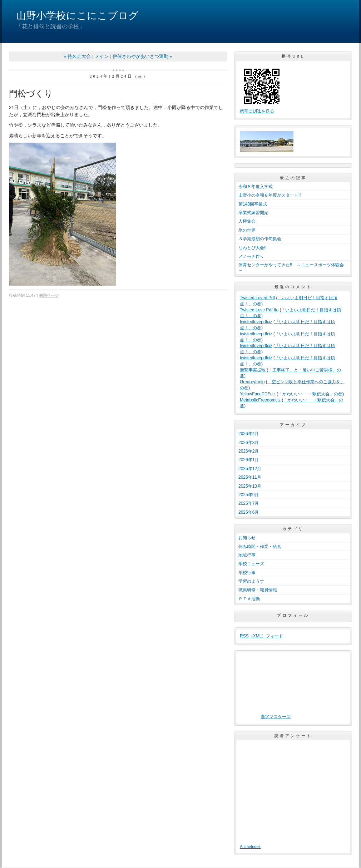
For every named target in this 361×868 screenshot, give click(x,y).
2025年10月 (250, 486)
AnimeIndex (250, 847)
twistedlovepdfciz (256, 322)
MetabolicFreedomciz (260, 400)
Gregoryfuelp (252, 382)
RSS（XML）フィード (261, 636)
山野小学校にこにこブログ (77, 16)
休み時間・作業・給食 (260, 547)
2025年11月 (250, 477)
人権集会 (247, 221)
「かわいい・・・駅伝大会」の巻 (310, 394)
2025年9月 (249, 495)
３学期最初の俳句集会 (260, 239)
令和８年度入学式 (256, 187)
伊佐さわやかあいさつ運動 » (142, 56)
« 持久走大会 (78, 56)
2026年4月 (249, 434)
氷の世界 (247, 230)
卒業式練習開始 (253, 213)
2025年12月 (250, 469)
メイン (102, 56)
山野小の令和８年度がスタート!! (270, 195)
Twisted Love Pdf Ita (259, 310)
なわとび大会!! (253, 248)
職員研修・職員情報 (258, 590)
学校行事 (247, 573)
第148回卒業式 (253, 204)
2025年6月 (249, 512)
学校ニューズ (251, 564)
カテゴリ (293, 529)
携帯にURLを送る (257, 111)
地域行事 (247, 555)
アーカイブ (293, 425)
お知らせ (247, 538)
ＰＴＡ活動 (249, 599)
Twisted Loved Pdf (257, 298)
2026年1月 (249, 460)
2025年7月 (249, 503)
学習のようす (251, 581)
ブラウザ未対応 (276, 685)
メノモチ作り (251, 256)
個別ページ (49, 295)
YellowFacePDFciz (258, 394)
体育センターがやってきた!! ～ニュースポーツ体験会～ (291, 267)
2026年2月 (249, 451)
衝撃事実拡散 (253, 370)
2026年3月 (249, 443)
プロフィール (293, 615)
